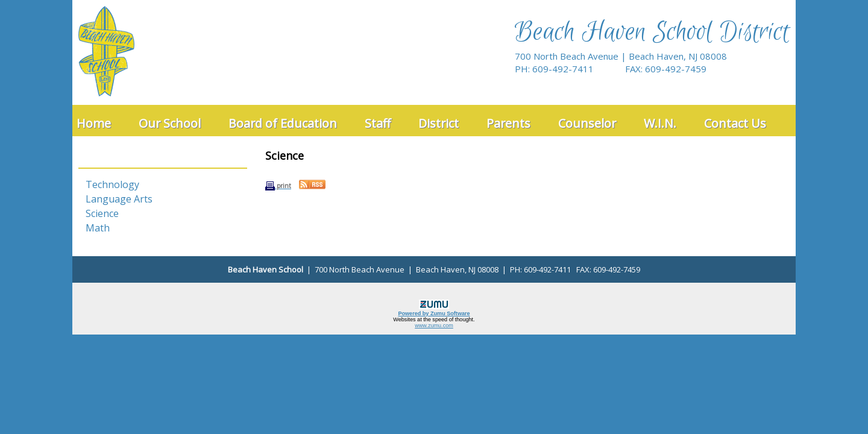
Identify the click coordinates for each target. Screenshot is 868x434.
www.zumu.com (434, 325)
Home (94, 123)
